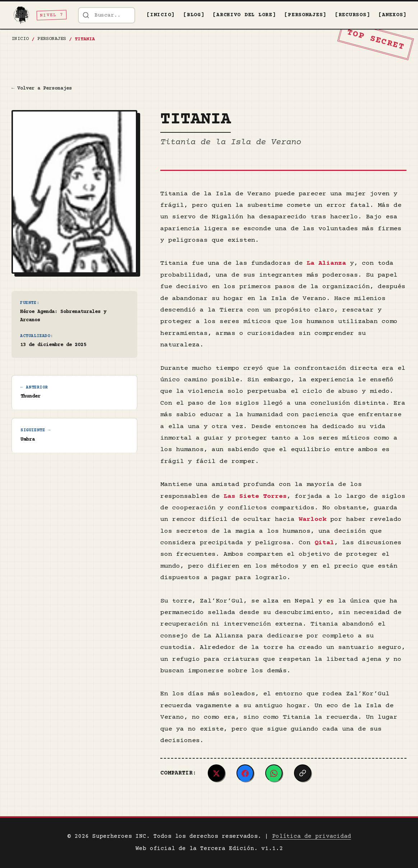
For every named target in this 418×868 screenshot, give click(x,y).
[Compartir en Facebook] (245, 773)
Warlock (313, 519)
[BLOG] (194, 15)
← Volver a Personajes (42, 88)
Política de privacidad (312, 836)
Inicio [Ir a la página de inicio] (20, 39)
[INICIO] (161, 15)
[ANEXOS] (392, 15)
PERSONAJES (52, 39)
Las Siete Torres (255, 496)
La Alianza (326, 263)
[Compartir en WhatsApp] (274, 773)
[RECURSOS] (352, 15)
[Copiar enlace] (303, 773)
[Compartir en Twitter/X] (216, 773)
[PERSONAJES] (305, 15)
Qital (324, 543)
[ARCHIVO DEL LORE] (244, 15)
